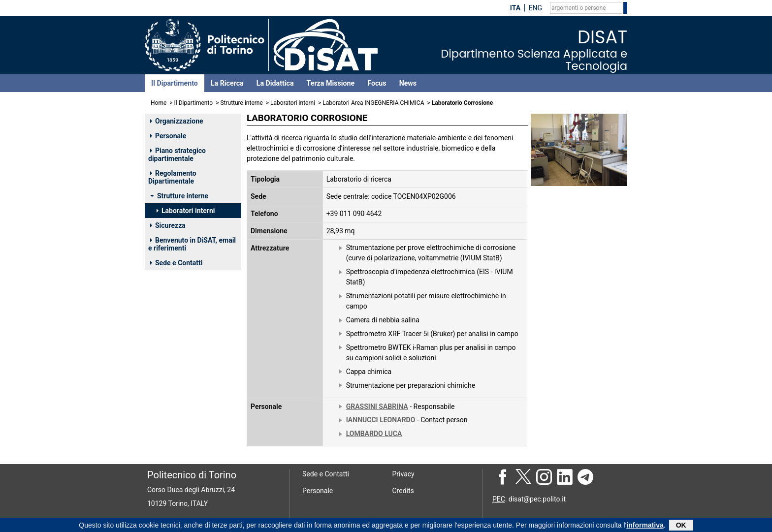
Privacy (403, 474)
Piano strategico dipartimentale (177, 155)
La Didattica (275, 83)
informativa (645, 526)
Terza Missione (331, 83)
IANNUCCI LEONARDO (381, 420)
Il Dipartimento (175, 83)
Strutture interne (241, 103)
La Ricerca (227, 83)
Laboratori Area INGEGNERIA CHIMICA (373, 103)
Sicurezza (168, 225)
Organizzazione (177, 121)
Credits (403, 491)
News (408, 83)
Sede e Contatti (176, 263)
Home (159, 103)
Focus (377, 83)
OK (681, 526)
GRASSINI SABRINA (377, 407)
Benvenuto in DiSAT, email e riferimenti (192, 244)
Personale (168, 136)
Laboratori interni (293, 103)
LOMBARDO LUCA (374, 434)
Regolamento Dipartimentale (172, 177)
